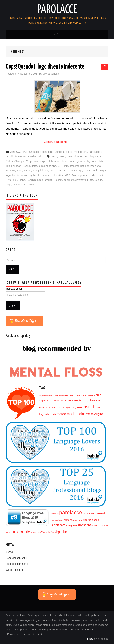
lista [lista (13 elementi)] (54, 414)
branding (89, 156)
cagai (98, 156)
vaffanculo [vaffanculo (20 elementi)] (44, 532)
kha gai (37, 171)
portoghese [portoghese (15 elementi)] (57, 520)
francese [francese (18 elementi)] (95, 400)
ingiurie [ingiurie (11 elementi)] (69, 408)
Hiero (90, 639)
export (44, 161)
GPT (60, 166)
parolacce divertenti (92, 175)
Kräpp (53, 171)
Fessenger (68, 161)
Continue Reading (57, 142)
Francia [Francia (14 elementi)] (43, 408)
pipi (15, 180)
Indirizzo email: (14, 289)
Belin (54, 156)
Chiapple (19, 161)
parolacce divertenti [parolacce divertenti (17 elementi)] (94, 513)
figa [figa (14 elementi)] (88, 401)
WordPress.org (14, 570)
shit (15, 185)
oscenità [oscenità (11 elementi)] (55, 514)
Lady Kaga (76, 171)
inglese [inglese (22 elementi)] (77, 407)
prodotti (49, 180)
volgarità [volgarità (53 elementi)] (59, 532)
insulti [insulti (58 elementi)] (88, 407)
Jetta (19, 171)
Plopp (22, 180)
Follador (16, 166)
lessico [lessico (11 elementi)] (98, 408)
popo (40, 180)
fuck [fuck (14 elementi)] (49, 408)
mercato (46, 175)
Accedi (10, 552)
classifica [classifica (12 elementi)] (91, 395)
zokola (30, 185)
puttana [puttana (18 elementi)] (68, 520)
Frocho (26, 166)
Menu (57, 34)
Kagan (27, 171)
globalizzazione (47, 166)
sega (9, 185)
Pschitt (58, 180)
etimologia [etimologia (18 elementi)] (75, 400)
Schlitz (98, 180)
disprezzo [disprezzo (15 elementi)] (44, 400)
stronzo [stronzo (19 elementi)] (97, 525)
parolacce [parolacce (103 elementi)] (71, 512)
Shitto (21, 185)
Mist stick (58, 175)
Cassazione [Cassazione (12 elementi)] (63, 395)
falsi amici (55, 161)
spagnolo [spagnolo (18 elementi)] (71, 525)
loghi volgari (100, 171)
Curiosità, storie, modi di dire (71, 152)
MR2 (67, 175)
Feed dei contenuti (16, 558)
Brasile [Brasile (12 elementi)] (53, 395)
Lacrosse (63, 171)
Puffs (90, 180)
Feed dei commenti (17, 564)
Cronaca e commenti (41, 152)
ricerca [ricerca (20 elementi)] (87, 520)
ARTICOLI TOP (19, 152)
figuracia (92, 161)
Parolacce (57, 10)
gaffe (34, 166)
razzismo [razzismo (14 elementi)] (78, 520)
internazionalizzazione (88, 166)
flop (8, 166)
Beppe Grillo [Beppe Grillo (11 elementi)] (44, 395)
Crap (29, 161)
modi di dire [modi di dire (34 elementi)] (76, 414)
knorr (45, 171)
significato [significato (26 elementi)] (58, 525)
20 (105, 66)
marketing (26, 175)
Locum (87, 171)
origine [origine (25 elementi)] (99, 414)
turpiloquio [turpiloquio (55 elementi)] (20, 532)
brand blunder (75, 156)
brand (62, 156)
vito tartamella (51, 74)
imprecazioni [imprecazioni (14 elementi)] (59, 408)
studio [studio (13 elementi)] (105, 526)
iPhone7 (11, 171)
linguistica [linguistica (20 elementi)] (45, 414)
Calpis (9, 161)
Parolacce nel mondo (30, 156)
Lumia (16, 175)
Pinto (9, 180)
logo (8, 175)
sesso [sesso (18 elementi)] (96, 520)
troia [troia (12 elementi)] (8, 533)
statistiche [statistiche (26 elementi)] (85, 525)
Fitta (101, 161)
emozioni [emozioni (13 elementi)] (64, 401)
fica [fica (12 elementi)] (84, 401)
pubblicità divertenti (75, 180)
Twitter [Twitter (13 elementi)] (34, 533)
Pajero (75, 175)
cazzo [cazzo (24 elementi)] (73, 395)
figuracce (81, 161)
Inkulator (69, 166)
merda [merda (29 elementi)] (61, 414)
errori (36, 161)
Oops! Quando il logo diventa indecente (45, 67)
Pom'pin (31, 180)
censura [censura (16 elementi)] (82, 395)
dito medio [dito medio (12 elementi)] (55, 401)
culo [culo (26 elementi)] (99, 395)
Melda (37, 175)
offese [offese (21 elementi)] (90, 414)
